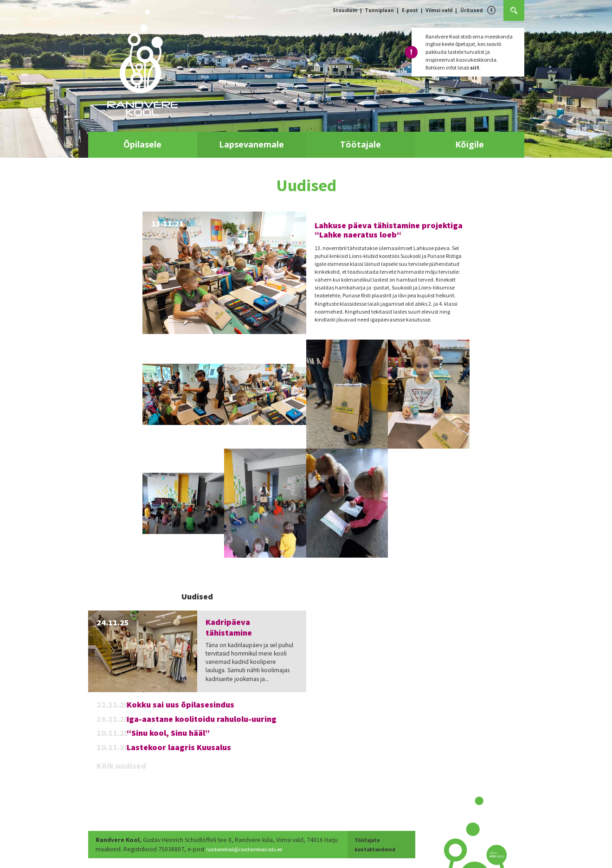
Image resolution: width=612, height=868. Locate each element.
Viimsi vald (439, 10)
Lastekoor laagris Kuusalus (179, 747)
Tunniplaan (379, 10)
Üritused (471, 10)
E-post (410, 10)
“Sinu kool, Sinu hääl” (168, 733)
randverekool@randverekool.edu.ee (270, 849)
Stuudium (345, 10)
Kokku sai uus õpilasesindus (180, 704)
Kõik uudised (121, 766)
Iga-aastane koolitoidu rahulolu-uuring (202, 719)
